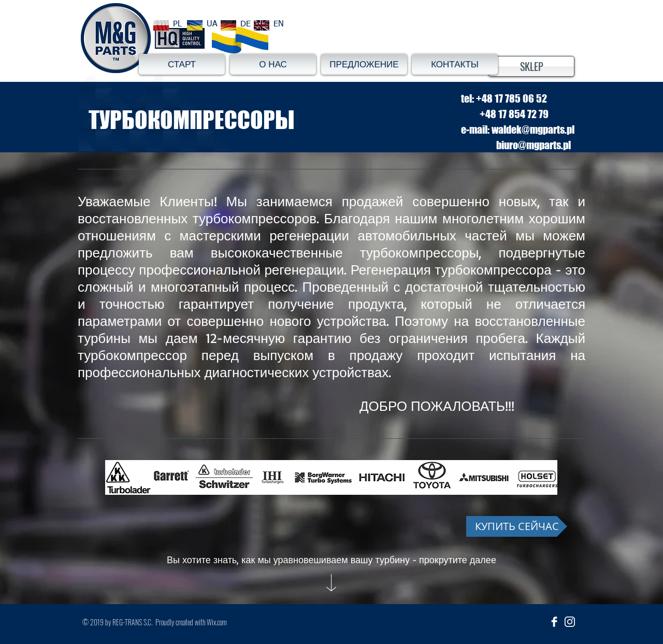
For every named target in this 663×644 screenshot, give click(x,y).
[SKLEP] (531, 66)
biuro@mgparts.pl (534, 145)
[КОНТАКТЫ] (455, 64)
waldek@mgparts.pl (533, 130)
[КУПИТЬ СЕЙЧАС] (517, 526)
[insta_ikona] (570, 622)
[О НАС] (273, 64)
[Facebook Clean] (554, 622)
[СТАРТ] (182, 64)
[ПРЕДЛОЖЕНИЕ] (364, 64)
